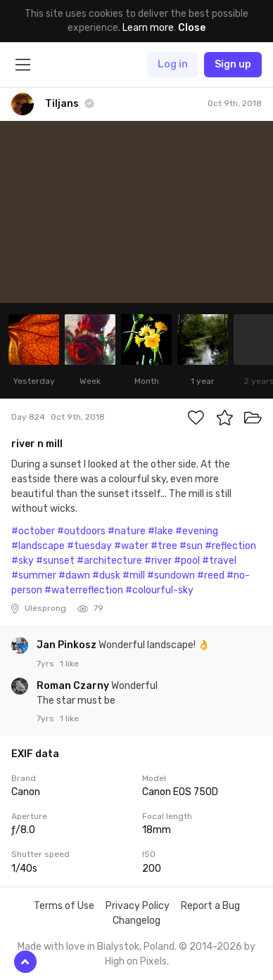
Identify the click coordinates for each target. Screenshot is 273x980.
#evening (197, 531)
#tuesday (89, 546)
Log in (173, 64)
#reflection (230, 546)
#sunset (55, 561)
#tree (164, 546)
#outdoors (81, 531)
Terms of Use (64, 906)
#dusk (106, 575)
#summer (34, 575)
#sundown (171, 575)
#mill (134, 575)
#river (158, 561)
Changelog (136, 921)
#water (131, 546)
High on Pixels (136, 961)
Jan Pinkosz (68, 645)
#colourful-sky (159, 590)
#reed (211, 575)
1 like (69, 664)
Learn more (148, 28)
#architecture (109, 561)
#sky (23, 561)
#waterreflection (84, 590)
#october (33, 531)
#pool (187, 561)
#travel (219, 561)
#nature (127, 531)
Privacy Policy (138, 906)
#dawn (74, 575)
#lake (160, 531)
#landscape (38, 546)
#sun (191, 546)
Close (192, 28)
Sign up (233, 64)
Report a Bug (210, 906)
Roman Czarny (74, 686)
